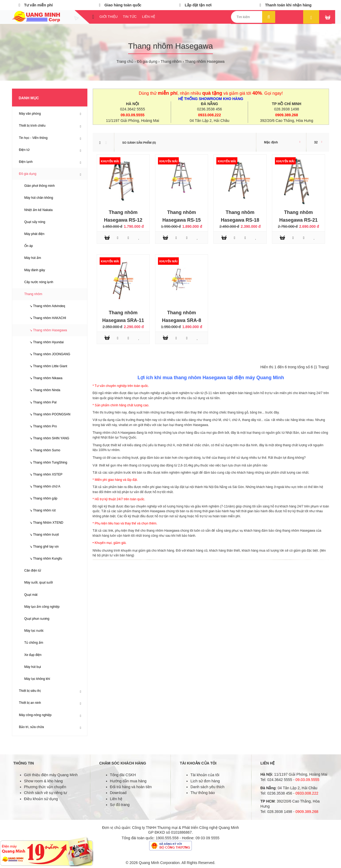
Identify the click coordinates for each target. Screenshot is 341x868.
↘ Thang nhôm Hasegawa (46, 330)
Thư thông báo (203, 793)
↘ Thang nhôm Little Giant (46, 366)
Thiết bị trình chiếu (32, 126)
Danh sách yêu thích (208, 787)
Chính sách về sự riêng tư (45, 793)
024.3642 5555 (133, 109)
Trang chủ (125, 61)
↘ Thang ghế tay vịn (41, 547)
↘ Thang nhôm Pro (41, 426)
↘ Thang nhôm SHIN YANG (47, 438)
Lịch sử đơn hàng (205, 781)
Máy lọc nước (34, 631)
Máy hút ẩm (33, 258)
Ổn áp (29, 246)
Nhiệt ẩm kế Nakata (38, 210)
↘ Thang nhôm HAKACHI (45, 318)
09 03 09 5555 (208, 838)
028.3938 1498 (287, 109)
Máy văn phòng (30, 114)
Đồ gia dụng (147, 61)
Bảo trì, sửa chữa (31, 727)
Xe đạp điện (33, 655)
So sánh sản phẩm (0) (139, 143)
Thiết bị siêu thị (30, 691)
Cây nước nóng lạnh (39, 282)
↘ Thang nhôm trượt (42, 535)
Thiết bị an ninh (30, 703)
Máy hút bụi (33, 667)
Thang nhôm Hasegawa (205, 61)
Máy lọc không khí (37, 679)
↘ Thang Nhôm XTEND (44, 523)
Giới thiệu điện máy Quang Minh (51, 775)
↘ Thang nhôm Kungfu (43, 559)
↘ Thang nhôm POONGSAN (47, 414)
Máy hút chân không (39, 198)
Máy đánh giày (35, 270)
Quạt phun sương (37, 619)
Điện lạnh (26, 162)
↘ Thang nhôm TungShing (46, 462)
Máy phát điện (34, 234)
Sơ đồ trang (120, 805)
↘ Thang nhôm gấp (41, 498)
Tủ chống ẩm (34, 643)
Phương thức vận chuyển (45, 787)
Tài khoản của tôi (205, 775)
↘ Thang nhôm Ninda (42, 390)
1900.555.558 (167, 838)
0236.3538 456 (210, 109)
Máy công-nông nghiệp (35, 715)
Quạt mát (31, 595)
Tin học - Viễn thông (33, 138)
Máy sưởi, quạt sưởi (38, 582)
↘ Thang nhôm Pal (40, 402)
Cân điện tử (33, 571)
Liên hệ (116, 799)
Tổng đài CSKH (123, 775)
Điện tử (24, 150)
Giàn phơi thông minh (39, 186)
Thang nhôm (171, 61)
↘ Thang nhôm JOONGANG (47, 354)
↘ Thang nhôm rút (40, 510)
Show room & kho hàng (43, 781)
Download (118, 793)
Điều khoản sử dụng (41, 799)
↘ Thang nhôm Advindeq (45, 306)
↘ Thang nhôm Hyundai (44, 342)
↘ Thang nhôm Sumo (42, 450)
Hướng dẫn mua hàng (128, 781)
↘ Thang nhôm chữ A (42, 486)
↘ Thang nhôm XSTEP (43, 474)
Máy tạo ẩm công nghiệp (42, 607)
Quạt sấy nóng (35, 222)
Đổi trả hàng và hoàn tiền (131, 787)
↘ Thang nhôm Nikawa (43, 378)
